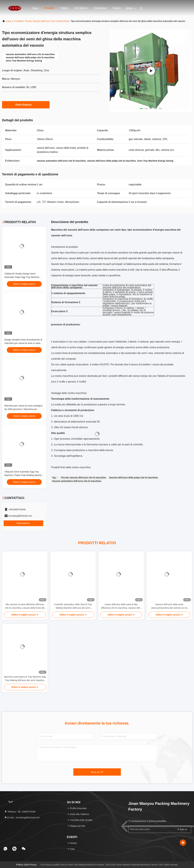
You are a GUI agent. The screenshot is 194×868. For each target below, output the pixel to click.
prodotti (18, 21)
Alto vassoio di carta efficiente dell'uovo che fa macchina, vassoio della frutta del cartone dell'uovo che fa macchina (25, 606)
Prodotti (49, 8)
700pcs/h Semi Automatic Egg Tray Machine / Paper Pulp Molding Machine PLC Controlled (24, 475)
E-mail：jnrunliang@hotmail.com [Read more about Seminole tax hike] (22, 818)
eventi (117, 8)
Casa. (9, 21)
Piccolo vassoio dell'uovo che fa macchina (83, 478)
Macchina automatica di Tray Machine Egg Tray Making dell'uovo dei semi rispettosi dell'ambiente (25, 679)
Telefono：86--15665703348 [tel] (20, 812)
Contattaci (100, 8)
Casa (35, 8)
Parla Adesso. (26, 105)
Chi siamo (81, 8)
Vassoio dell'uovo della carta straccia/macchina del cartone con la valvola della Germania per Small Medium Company (169, 606)
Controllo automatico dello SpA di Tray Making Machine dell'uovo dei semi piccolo (73, 606)
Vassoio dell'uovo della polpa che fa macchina (134, 478)
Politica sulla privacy (26, 865)
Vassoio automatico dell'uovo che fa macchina (77, 481)
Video (64, 8)
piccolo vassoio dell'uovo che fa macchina (46, 21)
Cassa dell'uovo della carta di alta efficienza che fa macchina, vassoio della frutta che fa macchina (121, 606)
